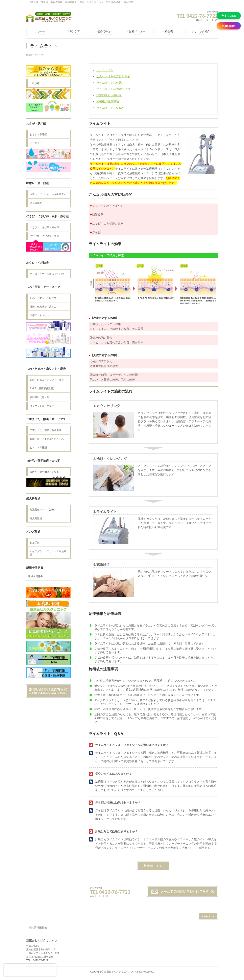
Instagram (229, 26)
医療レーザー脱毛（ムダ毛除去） (48, 194)
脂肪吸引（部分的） (41, 397)
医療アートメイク (40, 315)
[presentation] (30, 970)
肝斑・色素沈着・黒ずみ (43, 307)
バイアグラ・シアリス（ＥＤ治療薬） (48, 553)
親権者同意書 (35, 576)
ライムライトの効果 (109, 83)
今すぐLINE (229, 16)
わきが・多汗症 (38, 134)
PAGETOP (208, 916)
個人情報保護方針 (39, 928)
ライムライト (105, 70)
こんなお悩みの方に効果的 (113, 76)
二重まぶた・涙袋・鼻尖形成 (46, 430)
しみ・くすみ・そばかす (43, 298)
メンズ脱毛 (36, 203)
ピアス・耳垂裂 (38, 448)
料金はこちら (153, 866)
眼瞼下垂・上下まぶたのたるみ (47, 439)
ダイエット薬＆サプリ (42, 406)
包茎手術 (35, 543)
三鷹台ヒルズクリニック (117, 972)
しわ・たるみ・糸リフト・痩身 (47, 380)
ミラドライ (36, 143)
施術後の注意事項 (108, 101)
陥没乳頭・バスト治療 (42, 510)
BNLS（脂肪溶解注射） (43, 388)
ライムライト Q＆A (110, 108)
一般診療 (35, 83)
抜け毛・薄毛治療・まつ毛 (44, 472)
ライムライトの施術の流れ (113, 89)
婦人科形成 (36, 518)
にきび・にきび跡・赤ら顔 (44, 227)
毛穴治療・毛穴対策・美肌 (44, 236)
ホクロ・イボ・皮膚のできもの (47, 274)
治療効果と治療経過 (109, 95)
